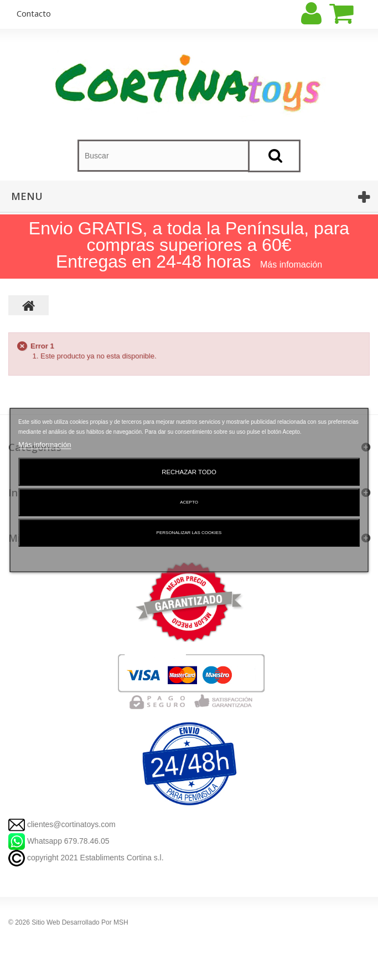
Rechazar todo (189, 471)
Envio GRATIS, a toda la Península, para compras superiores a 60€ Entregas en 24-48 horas (189, 245)
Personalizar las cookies (189, 532)
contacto (34, 13)
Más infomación (291, 265)
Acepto (189, 502)
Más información (45, 444)
